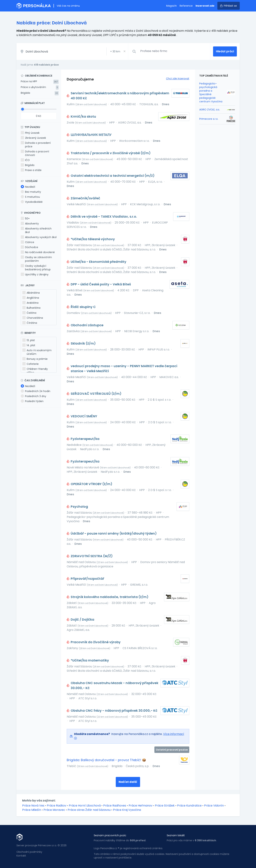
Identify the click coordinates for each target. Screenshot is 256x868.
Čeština (29, 313)
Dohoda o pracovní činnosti (35, 153)
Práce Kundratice (189, 806)
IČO (25, 160)
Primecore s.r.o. (209, 119)
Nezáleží (28, 187)
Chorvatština (33, 318)
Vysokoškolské (32, 202)
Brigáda (25, 93)
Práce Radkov (57, 806)
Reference (186, 6)
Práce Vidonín (214, 806)
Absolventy (30, 224)
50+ (25, 219)
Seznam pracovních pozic (110, 835)
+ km (115, 51)
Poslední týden (32, 401)
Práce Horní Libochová (85, 806)
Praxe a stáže (31, 170)
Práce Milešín (32, 810)
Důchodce (29, 247)
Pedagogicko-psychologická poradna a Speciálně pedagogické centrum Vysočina (211, 93)
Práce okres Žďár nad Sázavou (89, 810)
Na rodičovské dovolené (38, 252)
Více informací (174, 734)
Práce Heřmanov (141, 806)
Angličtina (31, 298)
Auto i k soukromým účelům (37, 352)
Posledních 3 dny (33, 396)
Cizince (27, 242)
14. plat (29, 345)
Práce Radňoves (115, 806)
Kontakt (21, 856)
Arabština (30, 303)
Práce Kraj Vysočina (127, 810)
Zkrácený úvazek (33, 138)
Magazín (171, 6)
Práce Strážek (165, 806)
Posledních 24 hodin (36, 391)
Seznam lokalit (176, 835)
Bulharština (31, 308)
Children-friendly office (35, 371)
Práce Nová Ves (33, 806)
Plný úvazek (30, 133)
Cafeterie (31, 364)
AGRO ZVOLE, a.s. (210, 110)
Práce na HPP (29, 81)
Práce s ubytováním (33, 87)
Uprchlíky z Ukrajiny (35, 274)
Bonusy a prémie (35, 359)
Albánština (31, 293)
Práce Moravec (54, 810)
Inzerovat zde (205, 6)
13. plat (29, 340)
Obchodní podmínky (29, 852)
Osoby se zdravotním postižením (36, 259)
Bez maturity (31, 192)
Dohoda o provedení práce (36, 145)
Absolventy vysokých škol (39, 237)
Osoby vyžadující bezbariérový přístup (36, 268)
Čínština (30, 323)
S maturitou (30, 197)
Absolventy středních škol (36, 230)
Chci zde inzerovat (178, 79)
